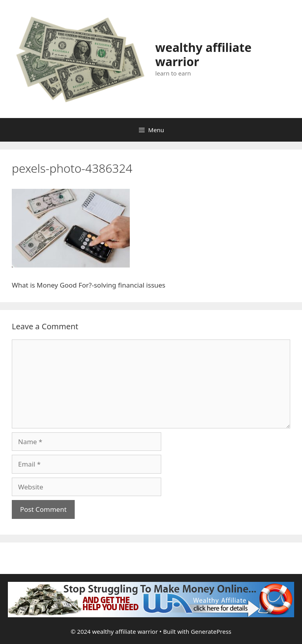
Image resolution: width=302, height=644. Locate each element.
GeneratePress (211, 631)
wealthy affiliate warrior (203, 54)
